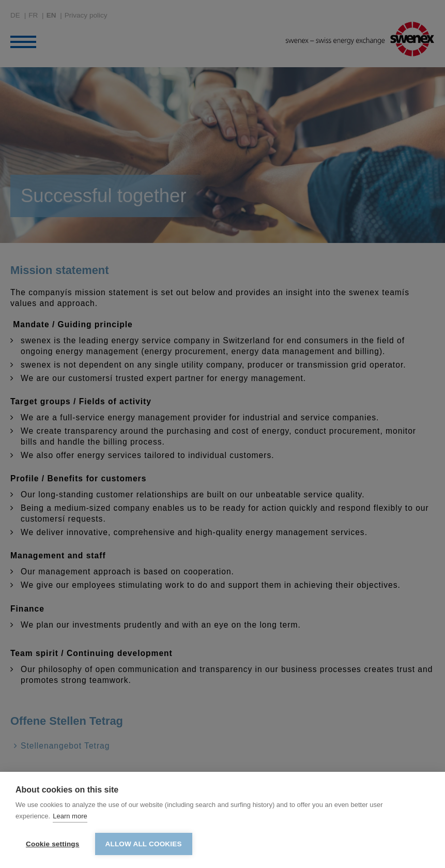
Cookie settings (53, 844)
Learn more (70, 816)
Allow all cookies (144, 844)
